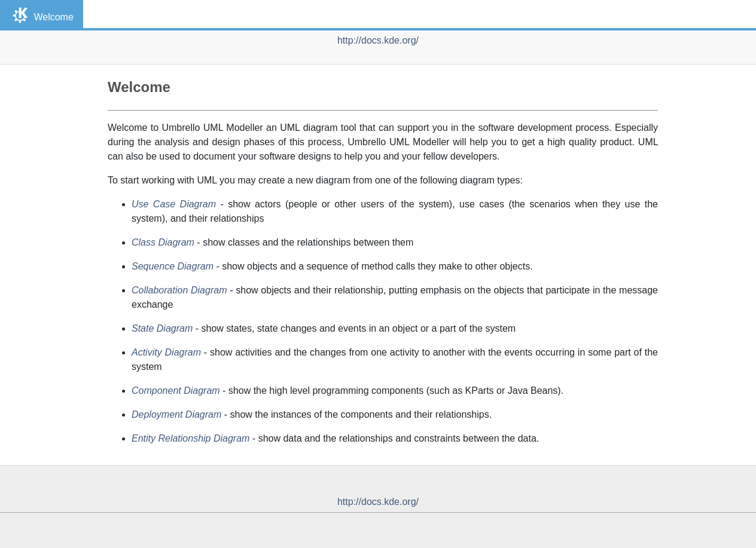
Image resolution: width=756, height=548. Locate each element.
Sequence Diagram (173, 266)
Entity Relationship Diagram (190, 438)
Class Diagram (163, 242)
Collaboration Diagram (179, 290)
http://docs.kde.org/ (378, 40)
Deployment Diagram (176, 414)
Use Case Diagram (174, 204)
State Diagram (162, 328)
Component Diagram (176, 391)
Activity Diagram (166, 352)
